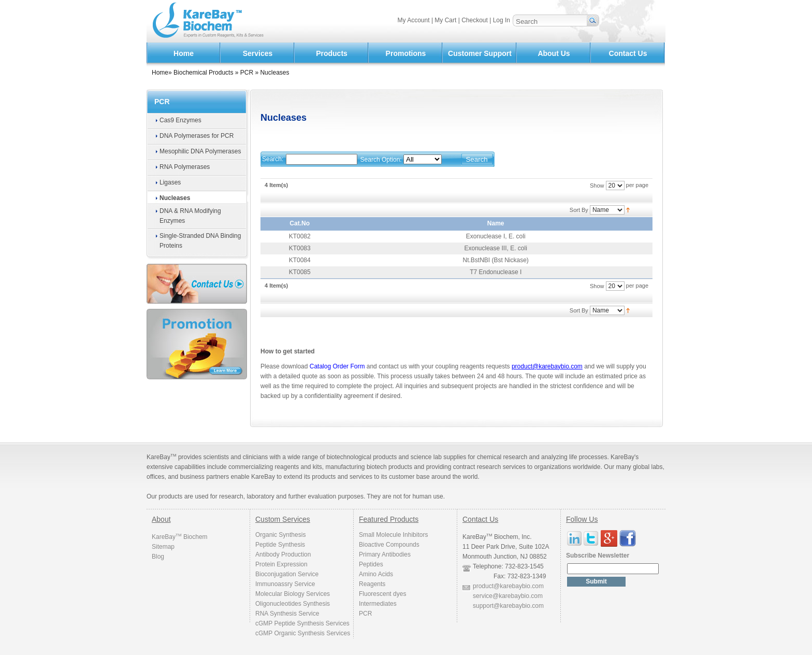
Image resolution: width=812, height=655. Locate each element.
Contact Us (628, 53)
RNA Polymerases (185, 167)
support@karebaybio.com (508, 606)
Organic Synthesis (280, 535)
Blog (158, 557)
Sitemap (163, 547)
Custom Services (283, 519)
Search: (273, 159)
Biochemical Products (203, 73)
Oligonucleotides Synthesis (293, 604)
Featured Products (389, 519)
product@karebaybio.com (508, 586)
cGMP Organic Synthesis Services (303, 633)
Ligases (170, 182)
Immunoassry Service (285, 584)
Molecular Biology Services (293, 594)
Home (184, 53)
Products (332, 53)
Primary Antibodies (385, 554)
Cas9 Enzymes (180, 120)
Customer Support (480, 53)
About (161, 519)
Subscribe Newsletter (598, 556)
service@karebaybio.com (508, 596)
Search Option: (381, 160)
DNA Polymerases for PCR (197, 136)
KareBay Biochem (180, 537)
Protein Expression (281, 564)
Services (258, 53)
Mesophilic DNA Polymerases (200, 151)
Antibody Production (283, 554)
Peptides (371, 564)
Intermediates (378, 604)
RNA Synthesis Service (287, 614)
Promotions (406, 53)
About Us (554, 53)
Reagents (372, 584)
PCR (247, 73)
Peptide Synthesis (280, 545)
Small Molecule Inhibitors (393, 535)
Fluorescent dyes (382, 594)
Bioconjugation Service (287, 574)
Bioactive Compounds (389, 545)
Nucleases (175, 198)
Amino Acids (376, 574)
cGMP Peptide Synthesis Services (302, 623)
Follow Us (582, 519)
